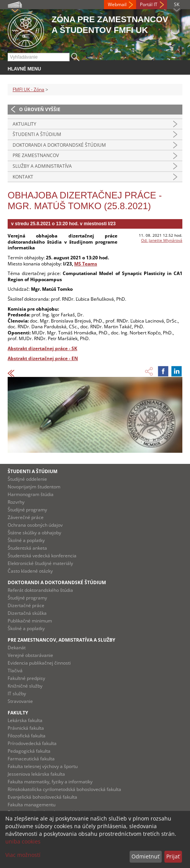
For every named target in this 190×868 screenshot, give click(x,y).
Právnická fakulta (26, 728)
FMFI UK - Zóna (28, 89)
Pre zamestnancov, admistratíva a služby (61, 640)
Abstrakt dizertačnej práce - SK (42, 348)
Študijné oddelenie (27, 479)
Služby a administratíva (42, 166)
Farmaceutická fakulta (31, 759)
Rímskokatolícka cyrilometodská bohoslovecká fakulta (64, 789)
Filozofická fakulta (27, 736)
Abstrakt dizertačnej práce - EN (43, 358)
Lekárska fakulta (25, 720)
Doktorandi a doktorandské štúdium (59, 145)
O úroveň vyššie (40, 109)
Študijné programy (27, 510)
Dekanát (17, 648)
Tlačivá (15, 671)
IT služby (17, 694)
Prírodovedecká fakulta (32, 743)
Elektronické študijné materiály (40, 563)
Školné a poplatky (26, 540)
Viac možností (23, 855)
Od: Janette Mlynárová (162, 240)
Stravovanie (20, 701)
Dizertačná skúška (27, 613)
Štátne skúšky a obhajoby (34, 533)
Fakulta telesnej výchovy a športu (43, 766)
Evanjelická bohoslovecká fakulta (42, 797)
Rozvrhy (16, 502)
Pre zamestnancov (36, 155)
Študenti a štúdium (37, 134)
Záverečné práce (26, 517)
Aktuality (24, 124)
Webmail (117, 4)
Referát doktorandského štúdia (40, 590)
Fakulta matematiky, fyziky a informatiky (50, 782)
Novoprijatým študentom (34, 487)
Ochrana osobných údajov (35, 525)
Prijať (173, 856)
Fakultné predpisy (26, 678)
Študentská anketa (27, 548)
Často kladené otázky (30, 571)
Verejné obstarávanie (30, 655)
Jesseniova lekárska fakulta (36, 774)
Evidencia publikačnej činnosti (39, 663)
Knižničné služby (25, 686)
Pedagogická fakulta (29, 751)
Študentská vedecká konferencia (42, 556)
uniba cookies (23, 841)
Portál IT (149, 4)
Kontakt (23, 177)
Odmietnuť (145, 856)
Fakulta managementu (32, 805)
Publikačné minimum (30, 621)
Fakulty (18, 713)
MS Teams (86, 264)
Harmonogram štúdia (31, 494)
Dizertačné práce (26, 605)
